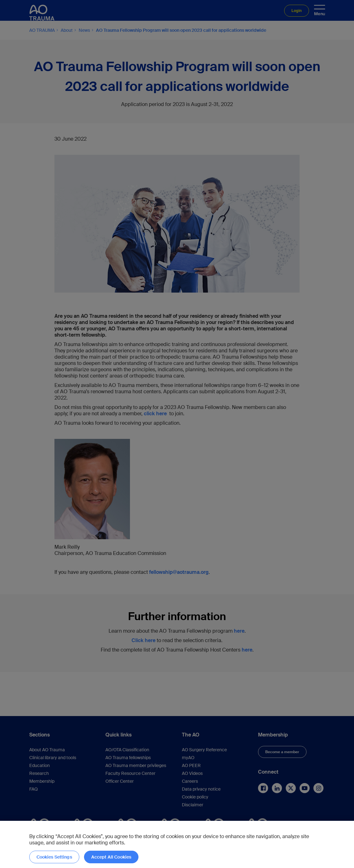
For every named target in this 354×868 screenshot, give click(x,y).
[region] (177, 844)
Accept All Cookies (111, 857)
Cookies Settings (54, 857)
